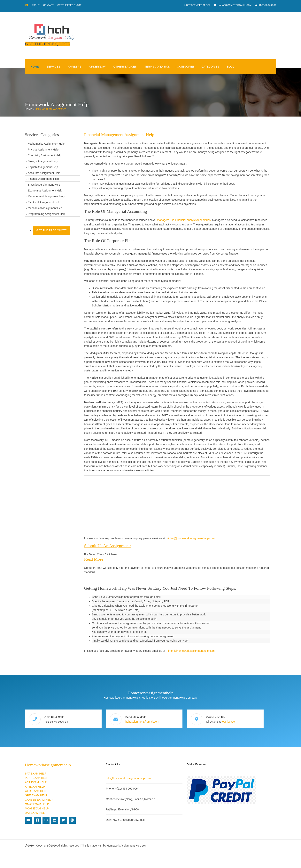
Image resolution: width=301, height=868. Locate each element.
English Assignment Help (57, 160)
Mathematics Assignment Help (61, 136)
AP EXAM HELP (49, 803)
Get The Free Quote (90, 5)
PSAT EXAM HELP (51, 794)
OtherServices (138, 59)
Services (66, 59)
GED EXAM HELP (50, 807)
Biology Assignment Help (57, 154)
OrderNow (110, 59)
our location (236, 742)
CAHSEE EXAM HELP (53, 816)
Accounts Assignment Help (59, 166)
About (52, 5)
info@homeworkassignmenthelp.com (139, 795)
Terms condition (170, 59)
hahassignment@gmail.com (218, 5)
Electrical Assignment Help (58, 195)
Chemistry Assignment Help (59, 148)
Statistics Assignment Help (58, 177)
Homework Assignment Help (138, 862)
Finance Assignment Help (58, 172)
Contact (67, 5)
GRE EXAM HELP (50, 812)
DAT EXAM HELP (50, 829)
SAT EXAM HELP (50, 790)
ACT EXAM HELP (50, 799)
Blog (244, 59)
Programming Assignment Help (61, 207)
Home (47, 59)
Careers (88, 59)
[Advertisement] (179, 530)
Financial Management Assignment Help (132, 127)
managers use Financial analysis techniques (197, 213)
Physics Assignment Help (58, 142)
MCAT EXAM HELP (51, 825)
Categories (199, 59)
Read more (107, 583)
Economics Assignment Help (60, 183)
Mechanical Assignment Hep (60, 201)
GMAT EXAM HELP (51, 821)
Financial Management (66, 102)
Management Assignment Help (61, 189)
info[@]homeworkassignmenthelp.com (205, 562)
